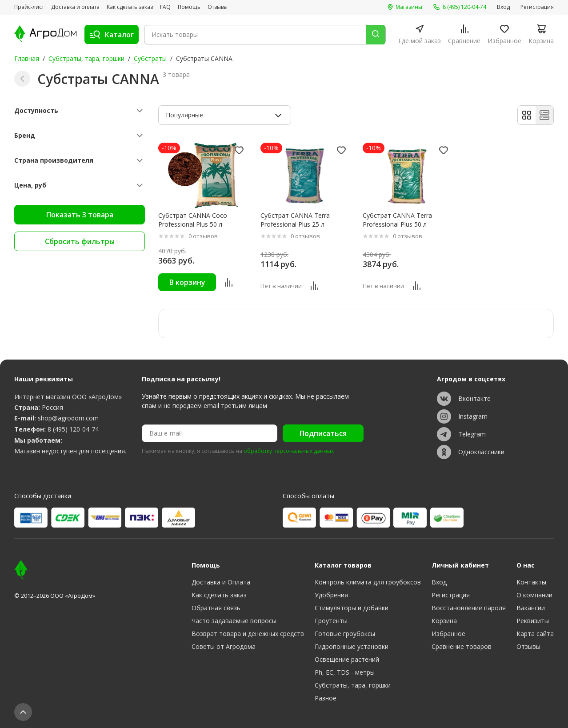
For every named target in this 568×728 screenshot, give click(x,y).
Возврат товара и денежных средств (248, 634)
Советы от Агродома (224, 646)
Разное (326, 698)
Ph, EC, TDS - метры (345, 672)
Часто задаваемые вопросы (234, 621)
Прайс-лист (29, 7)
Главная (27, 58)
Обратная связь (216, 608)
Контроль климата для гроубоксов (368, 582)
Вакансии (531, 608)
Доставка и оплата (75, 7)
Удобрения (331, 595)
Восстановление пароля (469, 608)
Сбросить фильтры (80, 241)
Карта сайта (535, 634)
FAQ (165, 7)
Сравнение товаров (462, 646)
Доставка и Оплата (221, 582)
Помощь (189, 7)
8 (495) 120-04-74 (73, 429)
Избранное (448, 634)
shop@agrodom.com (68, 418)
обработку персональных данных (289, 451)
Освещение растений (347, 659)
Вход (503, 7)
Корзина (444, 621)
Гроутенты (331, 621)
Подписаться (323, 433)
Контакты (531, 582)
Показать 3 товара (80, 215)
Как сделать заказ (130, 7)
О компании (534, 595)
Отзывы (218, 7)
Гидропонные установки (352, 646)
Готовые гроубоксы (345, 634)
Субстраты (150, 58)
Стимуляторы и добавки (352, 608)
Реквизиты (533, 621)
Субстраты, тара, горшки (86, 58)
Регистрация (537, 7)
